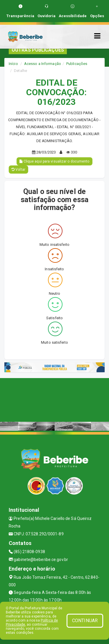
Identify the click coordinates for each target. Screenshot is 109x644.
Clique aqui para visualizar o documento (54, 161)
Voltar (18, 170)
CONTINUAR (85, 621)
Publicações (77, 64)
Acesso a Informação (43, 64)
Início (13, 64)
